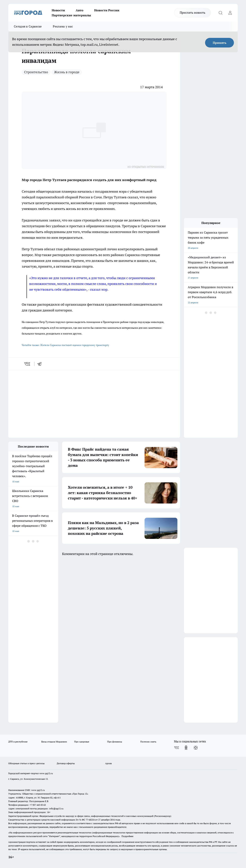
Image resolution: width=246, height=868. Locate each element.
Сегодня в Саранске (28, 26)
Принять (220, 43)
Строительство (36, 72)
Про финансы (115, 742)
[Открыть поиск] (220, 13)
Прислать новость (192, 12)
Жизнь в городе (67, 72)
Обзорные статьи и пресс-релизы (26, 763)
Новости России (107, 10)
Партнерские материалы (71, 15)
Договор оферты (66, 763)
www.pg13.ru (46, 773)
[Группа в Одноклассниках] (186, 748)
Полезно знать (148, 742)
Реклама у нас (63, 26)
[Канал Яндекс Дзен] (196, 748)
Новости (58, 10)
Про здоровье (82, 742)
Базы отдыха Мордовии (54, 742)
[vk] (28, 364)
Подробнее (127, 836)
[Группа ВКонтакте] (176, 748)
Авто (80, 10)
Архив (108, 763)
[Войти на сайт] (230, 13)
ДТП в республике (18, 742)
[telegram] (41, 364)
